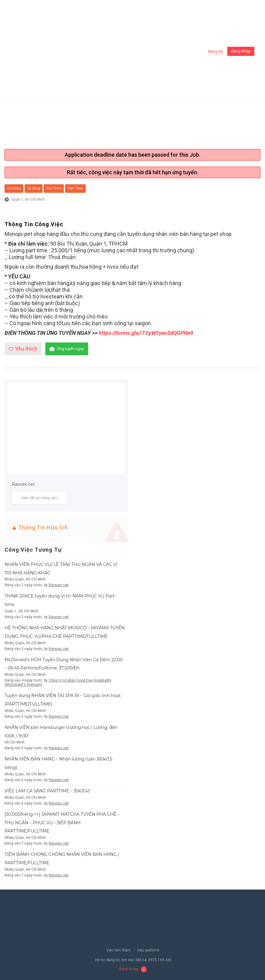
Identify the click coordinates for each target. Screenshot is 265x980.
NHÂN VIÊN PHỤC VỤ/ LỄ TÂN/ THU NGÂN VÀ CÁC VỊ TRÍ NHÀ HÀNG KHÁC (61, 569)
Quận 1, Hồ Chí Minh (28, 199)
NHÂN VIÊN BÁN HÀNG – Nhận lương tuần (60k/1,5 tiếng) (59, 763)
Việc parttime (148, 950)
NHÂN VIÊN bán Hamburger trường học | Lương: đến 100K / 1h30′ (61, 732)
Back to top (133, 969)
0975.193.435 (160, 960)
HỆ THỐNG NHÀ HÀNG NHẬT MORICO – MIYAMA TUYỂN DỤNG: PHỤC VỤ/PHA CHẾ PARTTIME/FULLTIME (65, 632)
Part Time (75, 188)
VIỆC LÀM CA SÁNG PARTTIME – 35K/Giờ (47, 791)
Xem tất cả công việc (39, 498)
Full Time (54, 188)
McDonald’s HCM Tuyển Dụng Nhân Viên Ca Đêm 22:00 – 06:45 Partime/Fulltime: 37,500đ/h (64, 664)
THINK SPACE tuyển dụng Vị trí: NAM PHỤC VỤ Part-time (60, 600)
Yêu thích (23, 349)
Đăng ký (215, 51)
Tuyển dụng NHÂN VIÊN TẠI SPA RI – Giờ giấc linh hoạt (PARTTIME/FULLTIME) (63, 700)
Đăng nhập (241, 51)
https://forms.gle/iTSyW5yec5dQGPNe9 (146, 333)
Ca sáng (34, 188)
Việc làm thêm (119, 950)
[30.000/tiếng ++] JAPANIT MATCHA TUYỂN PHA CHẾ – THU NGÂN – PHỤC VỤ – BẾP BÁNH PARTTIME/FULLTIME (62, 823)
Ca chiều (14, 188)
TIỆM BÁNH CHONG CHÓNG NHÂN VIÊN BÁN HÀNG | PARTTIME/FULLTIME (62, 859)
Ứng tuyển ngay (67, 349)
